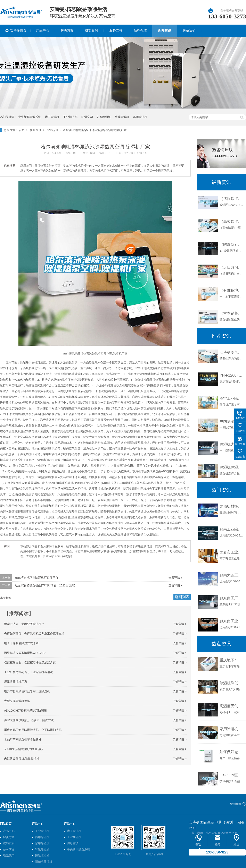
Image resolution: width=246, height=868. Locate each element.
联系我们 (189, 30)
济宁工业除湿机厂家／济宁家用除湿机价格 (232, 398)
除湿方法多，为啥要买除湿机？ (24, 624)
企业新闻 (52, 130)
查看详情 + (175, 578)
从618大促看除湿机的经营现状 (24, 749)
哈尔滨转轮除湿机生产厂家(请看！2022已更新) (45, 585)
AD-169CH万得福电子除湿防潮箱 (25, 711)
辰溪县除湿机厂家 (16, 682)
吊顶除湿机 (140, 117)
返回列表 (182, 597)
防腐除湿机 (104, 117)
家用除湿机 (42, 843)
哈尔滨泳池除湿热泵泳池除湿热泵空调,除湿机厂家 (95, 130)
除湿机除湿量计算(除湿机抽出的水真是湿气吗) (232, 467)
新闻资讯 (165, 30)
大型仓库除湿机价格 (17, 701)
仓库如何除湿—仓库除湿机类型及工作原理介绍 (34, 634)
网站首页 (6, 824)
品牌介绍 (140, 30)
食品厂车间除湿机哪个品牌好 (23, 739)
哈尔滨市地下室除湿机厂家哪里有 (37, 578)
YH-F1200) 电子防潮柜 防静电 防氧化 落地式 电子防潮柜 (232, 375)
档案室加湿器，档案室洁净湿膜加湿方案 (30, 662)
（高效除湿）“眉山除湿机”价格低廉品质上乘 (232, 222)
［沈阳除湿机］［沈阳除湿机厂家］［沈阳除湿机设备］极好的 (232, 199)
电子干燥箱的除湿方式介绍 (21, 643)
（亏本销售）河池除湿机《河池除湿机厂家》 (232, 313)
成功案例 (91, 30)
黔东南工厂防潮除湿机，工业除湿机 (232, 598)
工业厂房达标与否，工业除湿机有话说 (28, 672)
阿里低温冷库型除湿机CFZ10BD (25, 653)
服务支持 (116, 30)
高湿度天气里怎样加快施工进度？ (232, 706)
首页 (22, 130)
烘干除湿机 (52, 117)
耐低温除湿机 (44, 862)
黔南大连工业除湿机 (232, 575)
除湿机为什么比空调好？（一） (232, 444)
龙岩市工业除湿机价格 (232, 552)
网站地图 (235, 804)
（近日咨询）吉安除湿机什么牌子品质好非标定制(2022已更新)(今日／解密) (232, 267)
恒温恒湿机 (42, 856)
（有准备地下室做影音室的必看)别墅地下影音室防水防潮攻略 (232, 290)
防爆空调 (87, 117)
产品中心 (43, 30)
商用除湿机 (42, 837)
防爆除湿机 (122, 117)
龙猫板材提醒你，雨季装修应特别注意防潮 (232, 506)
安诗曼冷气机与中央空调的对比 (232, 352)
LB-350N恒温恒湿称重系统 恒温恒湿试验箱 (232, 775)
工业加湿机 (70, 117)
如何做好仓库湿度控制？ (232, 752)
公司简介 (9, 849)
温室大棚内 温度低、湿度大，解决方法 (29, 720)
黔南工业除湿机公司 (232, 529)
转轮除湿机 (42, 849)
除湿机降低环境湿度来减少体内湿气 (232, 683)
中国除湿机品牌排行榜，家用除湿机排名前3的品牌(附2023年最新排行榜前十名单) (232, 421)
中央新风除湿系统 (30, 117)
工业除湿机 (42, 831)
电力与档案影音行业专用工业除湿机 (27, 691)
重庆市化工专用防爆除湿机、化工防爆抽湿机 (33, 730)
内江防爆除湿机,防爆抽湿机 (22, 759)
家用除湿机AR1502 (232, 729)
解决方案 (67, 30)
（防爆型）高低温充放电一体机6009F (232, 244)
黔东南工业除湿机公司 (232, 621)
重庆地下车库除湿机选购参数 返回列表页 (232, 660)
